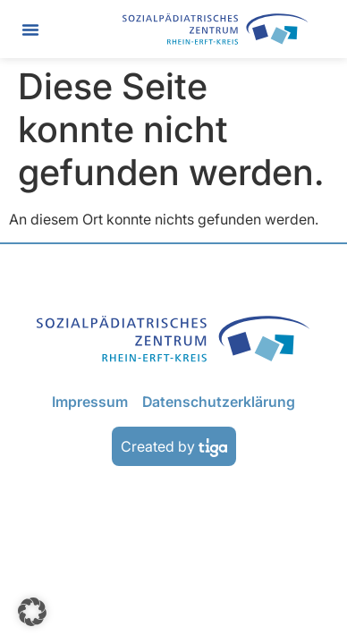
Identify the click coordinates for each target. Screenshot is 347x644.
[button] (30, 30)
